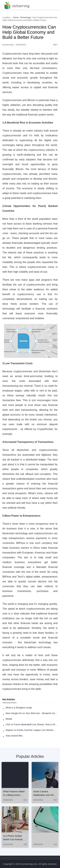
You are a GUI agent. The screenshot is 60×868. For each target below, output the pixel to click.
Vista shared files (14, 736)
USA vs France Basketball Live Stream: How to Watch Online (32, 724)
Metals (9, 719)
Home (16, 17)
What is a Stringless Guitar (19, 708)
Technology (25, 17)
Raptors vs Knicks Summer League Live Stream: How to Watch (32, 730)
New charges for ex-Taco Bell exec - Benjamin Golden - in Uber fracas (32, 713)
